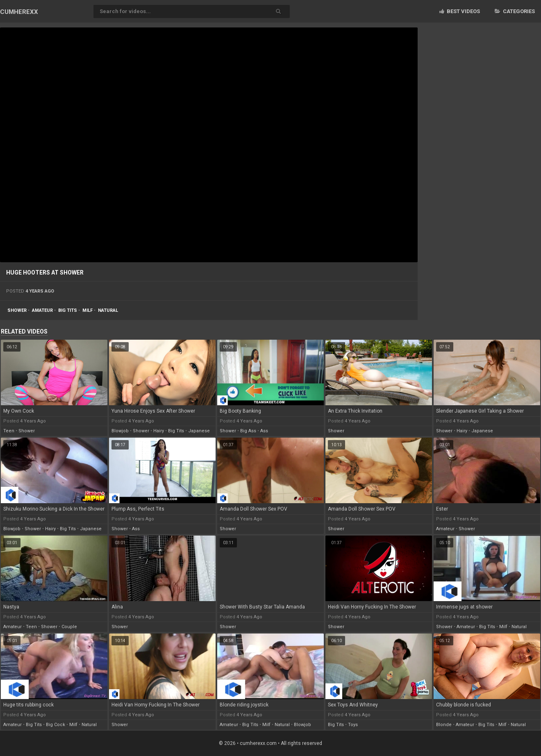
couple (69, 627)
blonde (444, 725)
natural (108, 310)
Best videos (460, 11)
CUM (19, 12)
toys (353, 725)
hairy (159, 431)
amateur (42, 310)
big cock (56, 725)
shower (17, 310)
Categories (515, 11)
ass (264, 431)
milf (88, 310)
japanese (199, 431)
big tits (68, 310)
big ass (248, 431)
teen (9, 431)
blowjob (120, 431)
